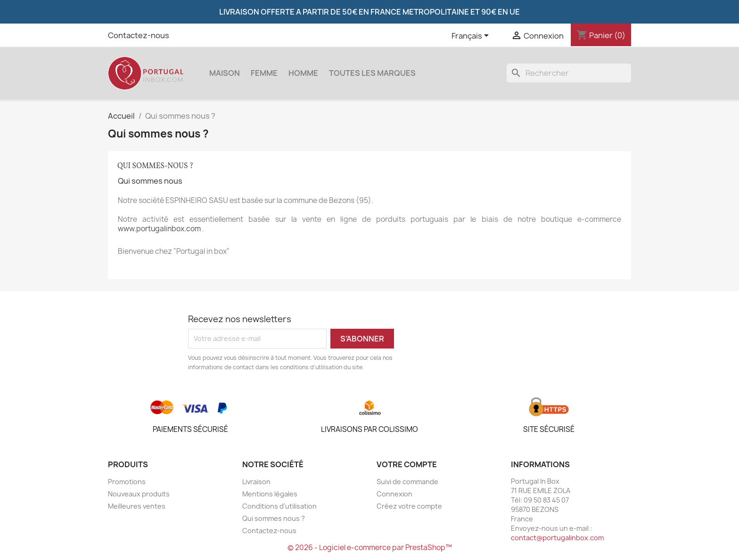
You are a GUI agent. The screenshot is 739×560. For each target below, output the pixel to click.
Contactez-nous (139, 35)
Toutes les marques (372, 73)
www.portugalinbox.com (159, 229)
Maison (225, 73)
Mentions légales (270, 494)
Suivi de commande (407, 482)
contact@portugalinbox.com (557, 538)
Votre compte (407, 464)
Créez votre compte (409, 506)
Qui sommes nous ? (274, 518)
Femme (264, 73)
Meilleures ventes (137, 506)
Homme (303, 73)
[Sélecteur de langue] (472, 36)
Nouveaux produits (139, 494)
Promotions (127, 482)
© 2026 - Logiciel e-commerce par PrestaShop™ (370, 548)
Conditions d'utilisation (279, 506)
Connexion (394, 494)
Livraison (256, 482)
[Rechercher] (569, 73)
